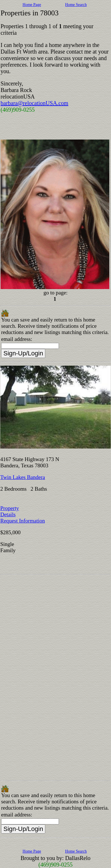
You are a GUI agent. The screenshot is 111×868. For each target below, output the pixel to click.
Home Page (32, 5)
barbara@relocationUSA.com (34, 103)
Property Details (10, 511)
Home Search (76, 5)
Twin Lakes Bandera (23, 477)
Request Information (23, 521)
